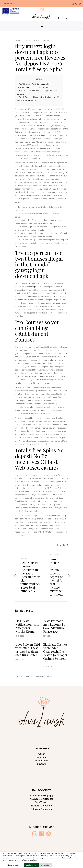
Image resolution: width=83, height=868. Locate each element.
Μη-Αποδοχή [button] (46, 865)
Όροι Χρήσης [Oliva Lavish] (41, 802)
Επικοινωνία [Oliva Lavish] (42, 761)
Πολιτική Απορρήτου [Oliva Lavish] (41, 806)
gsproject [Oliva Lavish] (35, 41)
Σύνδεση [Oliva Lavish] (41, 764)
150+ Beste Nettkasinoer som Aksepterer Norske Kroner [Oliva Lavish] (27, 626)
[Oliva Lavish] (11, 11)
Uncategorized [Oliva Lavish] (21, 41)
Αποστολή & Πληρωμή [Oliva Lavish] (42, 795)
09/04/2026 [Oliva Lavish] (20, 636)
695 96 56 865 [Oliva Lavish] (8, 4)
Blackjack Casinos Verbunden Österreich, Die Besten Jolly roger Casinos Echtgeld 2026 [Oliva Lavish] (55, 653)
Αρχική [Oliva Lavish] (41, 754)
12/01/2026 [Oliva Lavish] (45, 41)
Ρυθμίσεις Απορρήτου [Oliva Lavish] (41, 809)
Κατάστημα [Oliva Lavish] (41, 757)
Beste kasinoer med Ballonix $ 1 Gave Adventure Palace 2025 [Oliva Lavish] (54, 626)
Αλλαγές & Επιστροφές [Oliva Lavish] (41, 799)
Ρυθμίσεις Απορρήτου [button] (13, 865)
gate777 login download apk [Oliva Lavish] (37, 287)
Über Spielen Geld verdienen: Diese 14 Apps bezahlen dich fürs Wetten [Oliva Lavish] (28, 650)
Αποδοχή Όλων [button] (31, 865)
